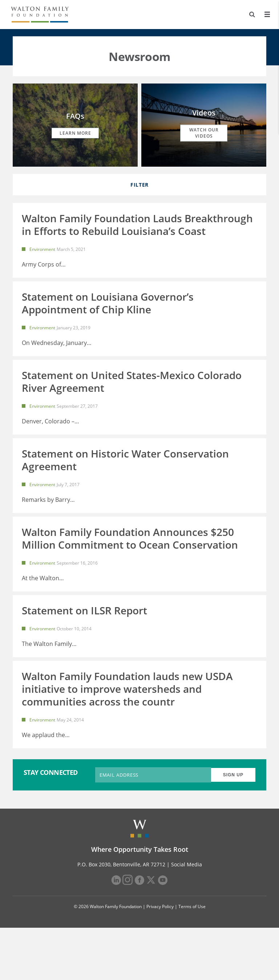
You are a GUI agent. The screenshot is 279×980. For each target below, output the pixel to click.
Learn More (75, 133)
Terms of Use (192, 959)
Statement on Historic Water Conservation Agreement (125, 486)
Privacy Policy (160, 959)
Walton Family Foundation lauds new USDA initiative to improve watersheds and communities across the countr (127, 732)
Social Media (187, 917)
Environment (42, 249)
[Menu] (267, 15)
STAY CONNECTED (51, 825)
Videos (204, 113)
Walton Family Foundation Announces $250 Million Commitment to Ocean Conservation (130, 564)
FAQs (75, 116)
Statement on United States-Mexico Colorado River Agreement (132, 399)
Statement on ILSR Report (84, 645)
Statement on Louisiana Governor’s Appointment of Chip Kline (108, 312)
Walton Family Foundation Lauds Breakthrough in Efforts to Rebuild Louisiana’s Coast (137, 225)
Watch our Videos (204, 133)
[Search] (252, 15)
